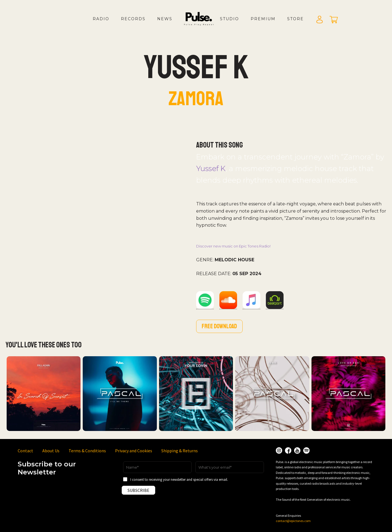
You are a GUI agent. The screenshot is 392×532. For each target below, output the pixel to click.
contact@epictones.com (293, 521)
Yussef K (211, 168)
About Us (51, 451)
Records (133, 19)
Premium (263, 19)
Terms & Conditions (87, 451)
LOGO (203, 24)
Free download (219, 326)
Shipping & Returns (180, 451)
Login (320, 20)
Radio (101, 19)
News (165, 19)
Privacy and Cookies (134, 451)
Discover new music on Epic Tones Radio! (233, 246)
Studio (229, 19)
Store (295, 19)
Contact (25, 451)
